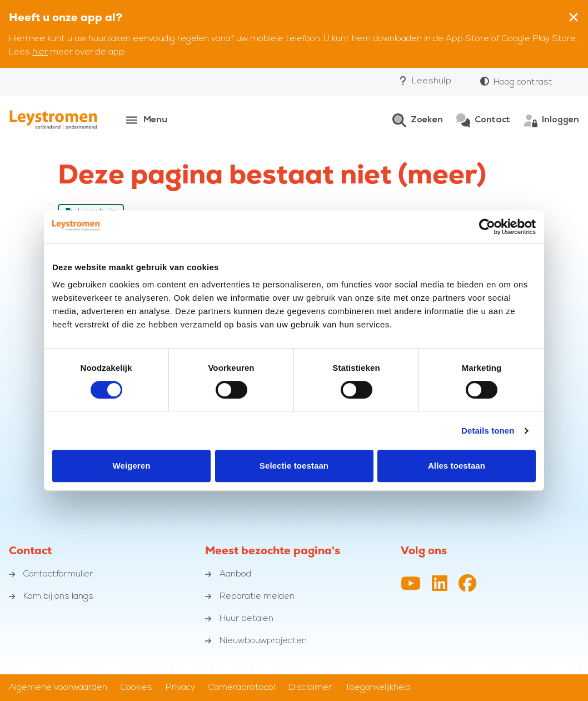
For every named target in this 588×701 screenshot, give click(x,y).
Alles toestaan (457, 466)
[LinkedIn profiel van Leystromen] (440, 584)
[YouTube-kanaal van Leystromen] (411, 584)
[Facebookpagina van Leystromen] (467, 584)
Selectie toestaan (294, 466)
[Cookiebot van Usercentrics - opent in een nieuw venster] (487, 227)
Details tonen (488, 431)
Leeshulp (425, 81)
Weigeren (131, 466)
